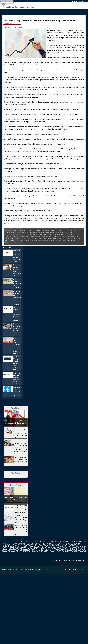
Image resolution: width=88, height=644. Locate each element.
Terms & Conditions (72, 542)
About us (29, 542)
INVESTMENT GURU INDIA (23, 570)
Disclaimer (40, 542)
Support (72, 570)
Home (6, 542)
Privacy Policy (54, 542)
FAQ (64, 570)
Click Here (79, 558)
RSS (85, 542)
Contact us (17, 542)
